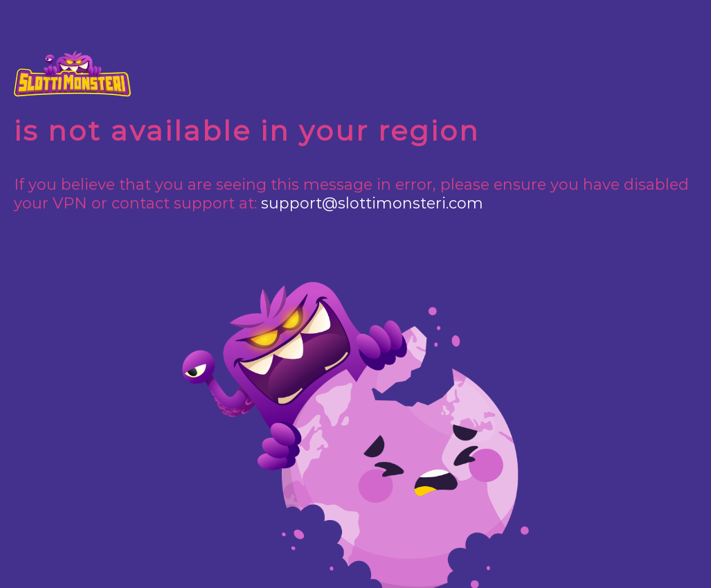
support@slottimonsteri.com (372, 203)
